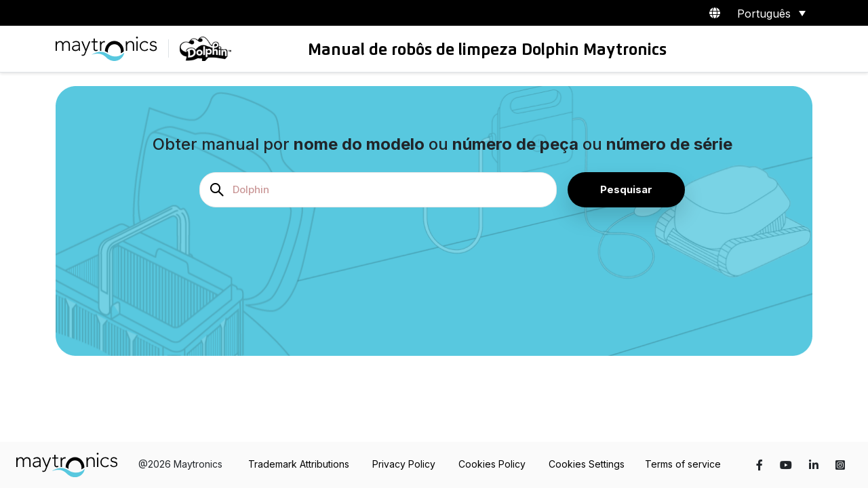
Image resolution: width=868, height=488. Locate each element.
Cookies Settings (587, 464)
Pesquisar (626, 189)
